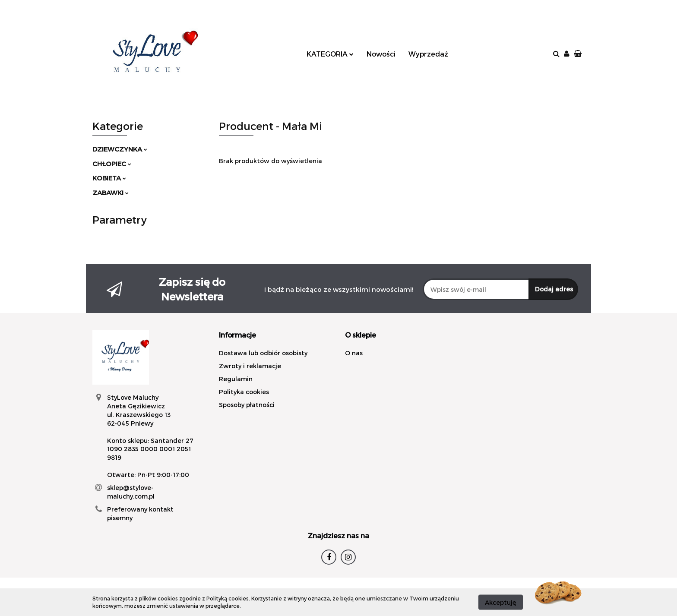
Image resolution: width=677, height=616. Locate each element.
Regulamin (236, 379)
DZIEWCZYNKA (120, 149)
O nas (354, 353)
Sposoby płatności (247, 405)
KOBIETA (109, 178)
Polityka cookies (244, 392)
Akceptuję (501, 602)
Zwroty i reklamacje (250, 366)
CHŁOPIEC (112, 164)
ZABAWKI (111, 193)
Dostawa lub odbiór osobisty (263, 353)
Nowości (381, 54)
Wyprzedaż (428, 54)
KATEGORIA (330, 54)
